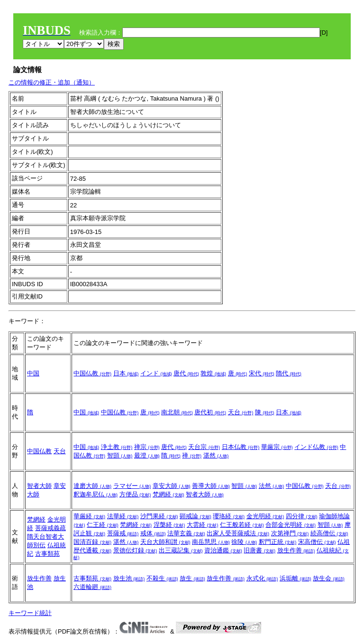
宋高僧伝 (317, 542)
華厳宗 (277, 447)
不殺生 (162, 578)
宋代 (262, 373)
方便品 (135, 494)
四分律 (302, 516)
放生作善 (296, 550)
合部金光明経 (291, 525)
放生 (192, 578)
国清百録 (92, 542)
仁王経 (103, 525)
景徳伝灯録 (135, 550)
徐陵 (244, 542)
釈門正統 (278, 542)
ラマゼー (132, 486)
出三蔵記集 (181, 550)
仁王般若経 (242, 525)
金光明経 (265, 516)
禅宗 (147, 447)
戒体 (153, 533)
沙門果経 (159, 516)
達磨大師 (92, 486)
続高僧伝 (329, 533)
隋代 (289, 373)
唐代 (186, 373)
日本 (126, 373)
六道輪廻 (92, 587)
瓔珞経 (229, 516)
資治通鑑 (223, 550)
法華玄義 (186, 533)
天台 (241, 412)
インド (156, 373)
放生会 (329, 578)
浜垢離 (296, 578)
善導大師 (211, 486)
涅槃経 (169, 525)
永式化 (262, 578)
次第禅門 (290, 533)
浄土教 (117, 447)
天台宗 (204, 447)
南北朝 (177, 412)
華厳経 (89, 516)
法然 (272, 486)
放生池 (129, 578)
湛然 (216, 455)
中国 (33, 373)
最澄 (147, 455)
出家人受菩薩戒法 (238, 533)
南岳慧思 (211, 542)
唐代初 (210, 412)
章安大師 (172, 486)
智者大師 (39, 486)
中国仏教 (92, 373)
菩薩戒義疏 (50, 528)
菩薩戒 (123, 533)
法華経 (123, 516)
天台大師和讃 (165, 542)
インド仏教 (316, 447)
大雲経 (203, 525)
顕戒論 (196, 516)
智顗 (120, 455)
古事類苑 (47, 554)
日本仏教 (241, 447)
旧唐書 (259, 550)
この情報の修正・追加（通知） (52, 82)
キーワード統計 (30, 613)
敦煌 (213, 373)
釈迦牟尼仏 (96, 494)
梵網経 (168, 494)
